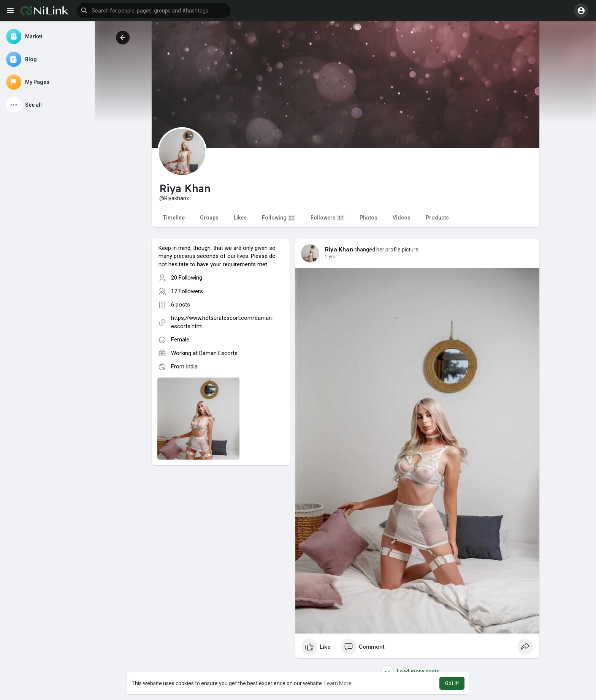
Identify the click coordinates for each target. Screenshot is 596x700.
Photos (369, 218)
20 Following (187, 278)
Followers (327, 218)
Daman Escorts (218, 353)
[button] (154, 11)
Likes (240, 218)
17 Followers (187, 291)
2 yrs (330, 257)
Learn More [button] (338, 683)
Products (437, 218)
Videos (402, 218)
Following (279, 218)
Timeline (174, 218)
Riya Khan (339, 250)
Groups (209, 218)
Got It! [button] (452, 683)
